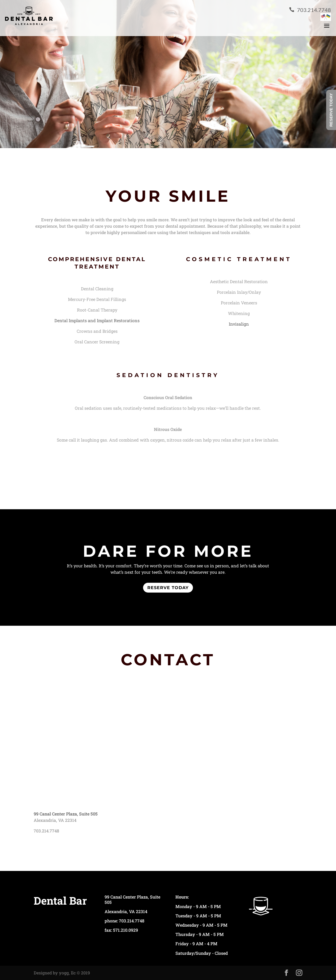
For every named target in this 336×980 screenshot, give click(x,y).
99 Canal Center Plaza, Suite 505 (66, 814)
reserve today (168, 588)
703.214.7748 (310, 10)
